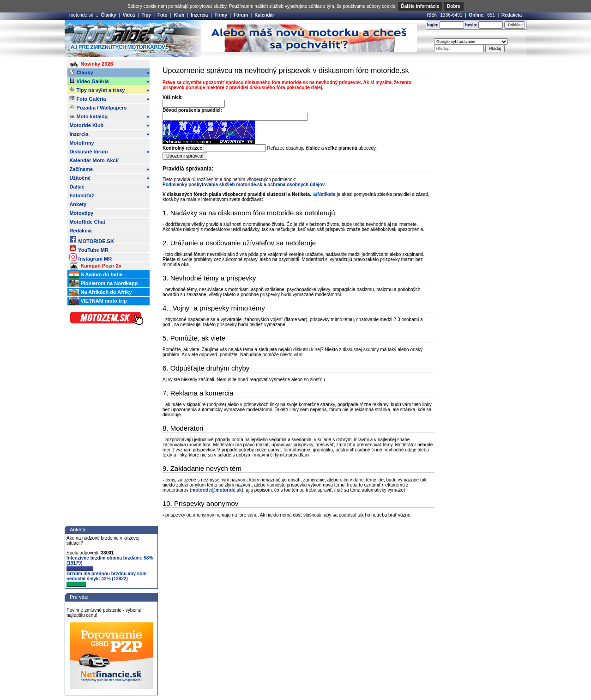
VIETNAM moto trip (98, 301)
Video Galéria (109, 81)
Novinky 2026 (91, 64)
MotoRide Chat (87, 222)
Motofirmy (81, 143)
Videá (129, 15)
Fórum (241, 15)
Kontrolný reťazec (182, 148)
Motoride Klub (109, 125)
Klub (179, 15)
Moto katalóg (109, 116)
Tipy (146, 15)
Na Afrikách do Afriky (100, 292)
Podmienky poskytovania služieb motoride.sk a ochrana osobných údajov (244, 185)
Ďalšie (109, 187)
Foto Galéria (109, 99)
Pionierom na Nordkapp (103, 284)
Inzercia (199, 15)
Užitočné (109, 178)
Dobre (454, 6)
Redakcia (512, 15)
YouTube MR (89, 248)
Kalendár (264, 15)
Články (109, 15)
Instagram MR (90, 257)
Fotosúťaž (82, 195)
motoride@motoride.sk (216, 490)
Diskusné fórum (109, 152)
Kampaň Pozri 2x (95, 266)
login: (433, 25)
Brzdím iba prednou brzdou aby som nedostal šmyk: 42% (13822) (106, 579)
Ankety (78, 204)
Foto (163, 15)
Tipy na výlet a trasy (109, 90)
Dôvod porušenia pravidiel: (192, 110)
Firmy (221, 15)
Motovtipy (81, 213)
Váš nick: (173, 97)
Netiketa (327, 194)
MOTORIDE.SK (91, 240)
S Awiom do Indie (96, 275)
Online (476, 15)
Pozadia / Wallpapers (98, 107)
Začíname (109, 169)
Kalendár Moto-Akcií (94, 160)
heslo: (471, 25)
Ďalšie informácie (420, 6)
